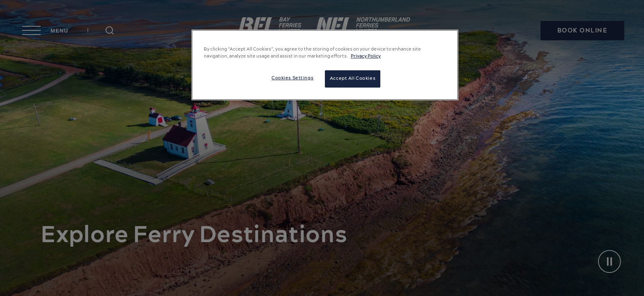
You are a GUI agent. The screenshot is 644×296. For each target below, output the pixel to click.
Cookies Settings (292, 78)
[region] (325, 65)
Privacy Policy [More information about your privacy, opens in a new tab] (366, 56)
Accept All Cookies (353, 79)
